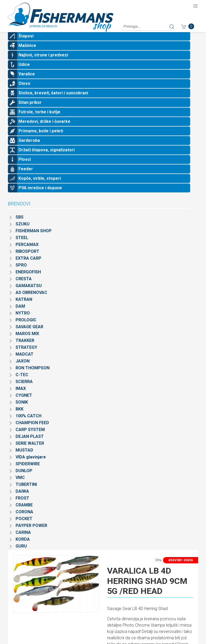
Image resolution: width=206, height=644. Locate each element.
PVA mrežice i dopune (40, 196)
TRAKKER (25, 349)
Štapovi (26, 44)
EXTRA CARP (28, 267)
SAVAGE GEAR (29, 335)
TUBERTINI (26, 493)
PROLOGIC (26, 328)
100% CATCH (28, 424)
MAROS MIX (27, 342)
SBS (20, 226)
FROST (22, 507)
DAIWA (22, 500)
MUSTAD (24, 459)
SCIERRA (24, 390)
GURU (21, 555)
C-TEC (22, 383)
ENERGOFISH (28, 280)
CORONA (24, 520)
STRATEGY (26, 356)
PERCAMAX (27, 253)
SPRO (21, 273)
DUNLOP (24, 479)
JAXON (23, 369)
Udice (24, 73)
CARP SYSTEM (30, 438)
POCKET (24, 527)
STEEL (22, 246)
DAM (20, 315)
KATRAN (24, 308)
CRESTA (24, 287)
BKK (20, 417)
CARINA (23, 541)
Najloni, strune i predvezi (43, 63)
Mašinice (27, 54)
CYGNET (24, 404)
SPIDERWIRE (28, 472)
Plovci (25, 168)
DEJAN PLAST (30, 445)
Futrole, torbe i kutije (39, 120)
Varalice (27, 82)
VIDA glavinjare (31, 465)
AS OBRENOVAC (31, 301)
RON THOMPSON (33, 376)
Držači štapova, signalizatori (47, 158)
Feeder (26, 177)
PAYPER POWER (31, 534)
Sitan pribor (30, 111)
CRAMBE (24, 513)
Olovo (24, 92)
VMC (20, 486)
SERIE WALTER (30, 452)
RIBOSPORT (27, 260)
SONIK (22, 411)
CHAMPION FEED (32, 431)
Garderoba (29, 149)
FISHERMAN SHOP (34, 239)
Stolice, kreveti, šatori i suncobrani (53, 101)
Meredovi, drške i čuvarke (44, 130)
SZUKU (23, 232)
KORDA (23, 548)
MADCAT (25, 363)
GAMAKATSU (29, 294)
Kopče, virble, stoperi (40, 187)
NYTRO (23, 321)
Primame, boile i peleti (41, 139)
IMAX (21, 397)
